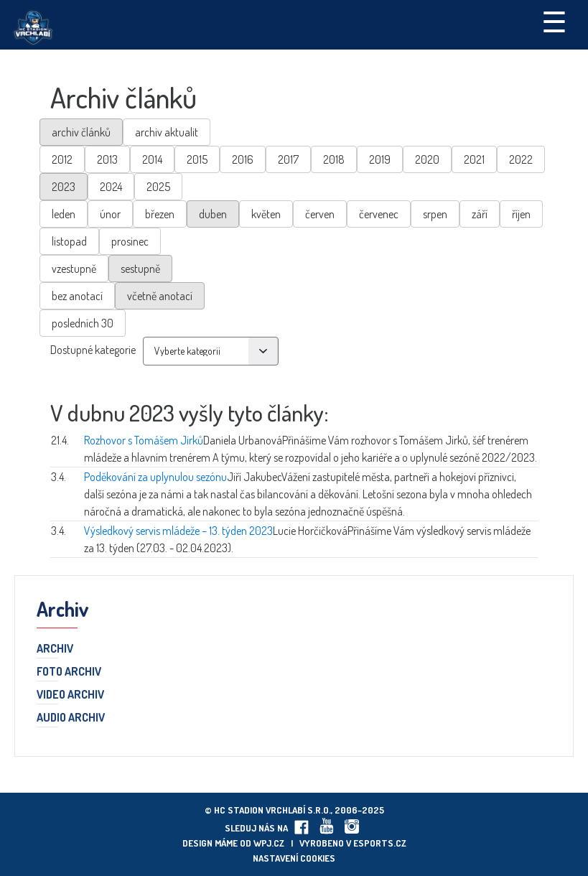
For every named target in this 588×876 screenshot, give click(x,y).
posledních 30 (83, 323)
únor (110, 214)
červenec (379, 214)
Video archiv (70, 695)
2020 (427, 159)
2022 (521, 159)
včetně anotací (160, 296)
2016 (243, 159)
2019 (380, 159)
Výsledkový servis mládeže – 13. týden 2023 (178, 531)
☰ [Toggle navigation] (554, 21)
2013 (107, 159)
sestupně (140, 269)
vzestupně (74, 269)
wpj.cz (269, 843)
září (480, 214)
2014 (152, 159)
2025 (158, 187)
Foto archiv (69, 672)
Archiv (55, 649)
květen (266, 214)
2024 (111, 187)
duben (213, 214)
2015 (197, 159)
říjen (521, 214)
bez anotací (77, 296)
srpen (435, 214)
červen (320, 214)
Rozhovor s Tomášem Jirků (144, 440)
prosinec (130, 241)
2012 (62, 159)
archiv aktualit (167, 132)
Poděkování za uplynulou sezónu (155, 477)
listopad (69, 241)
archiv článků (81, 132)
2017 (288, 159)
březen (160, 214)
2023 (64, 187)
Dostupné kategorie (93, 350)
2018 (334, 159)
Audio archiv (71, 718)
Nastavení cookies (294, 858)
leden (64, 214)
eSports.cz (380, 843)
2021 (474, 159)
